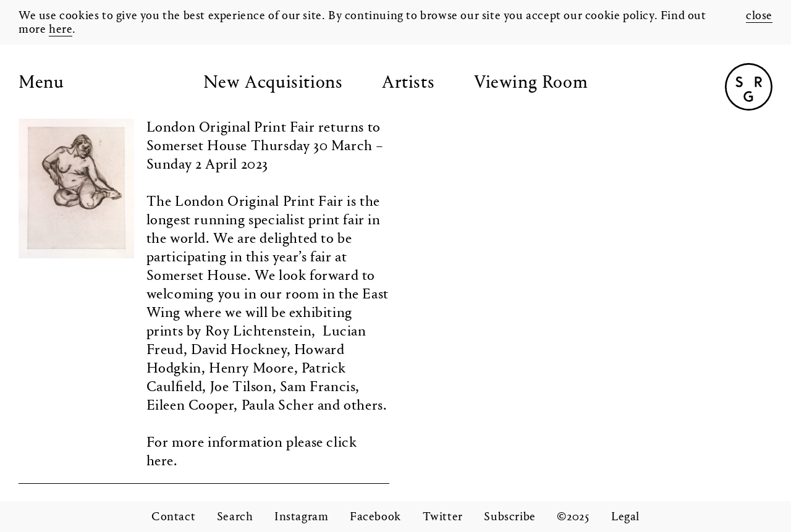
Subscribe (510, 517)
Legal (625, 517)
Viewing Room (531, 83)
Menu (41, 83)
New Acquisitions (273, 83)
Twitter (443, 517)
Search (235, 517)
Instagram (301, 517)
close (759, 16)
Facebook (375, 517)
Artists (408, 83)
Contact (173, 517)
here (61, 30)
